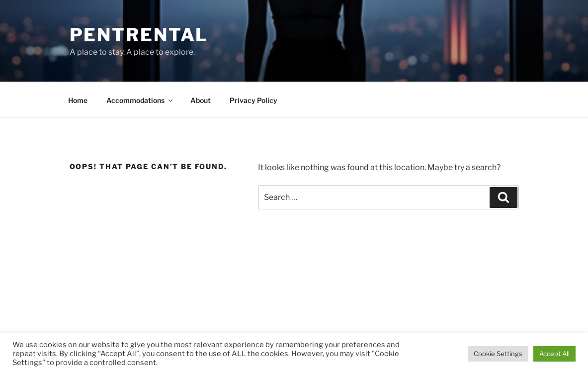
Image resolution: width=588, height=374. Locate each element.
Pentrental (139, 35)
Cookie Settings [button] (498, 354)
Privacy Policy (253, 100)
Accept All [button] (554, 354)
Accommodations (140, 100)
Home (78, 100)
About (201, 100)
